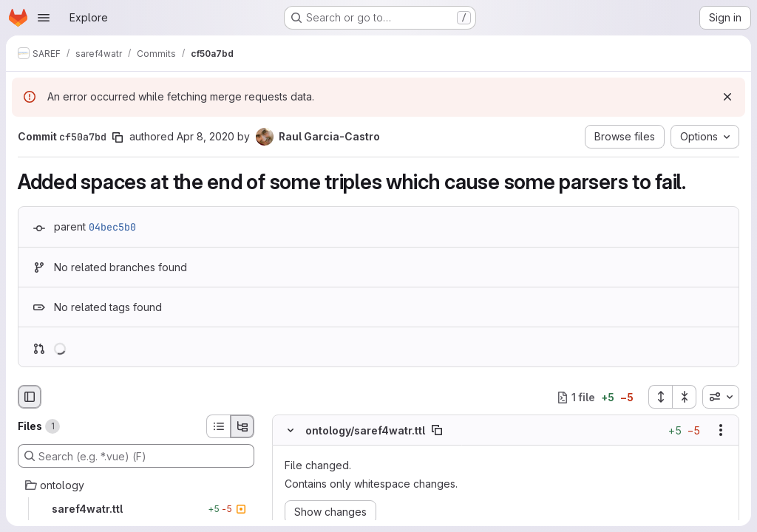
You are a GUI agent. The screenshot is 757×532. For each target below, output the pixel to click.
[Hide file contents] (291, 431)
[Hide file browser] (30, 397)
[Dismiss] (727, 97)
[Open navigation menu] (44, 18)
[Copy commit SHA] (118, 137)
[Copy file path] (437, 431)
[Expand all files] (660, 397)
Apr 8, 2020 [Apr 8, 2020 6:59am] (206, 136)
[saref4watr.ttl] (136, 509)
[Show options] (721, 431)
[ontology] (136, 485)
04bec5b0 (112, 227)
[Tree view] (242, 426)
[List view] (218, 426)
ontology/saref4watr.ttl (365, 430)
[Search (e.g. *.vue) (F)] (136, 456)
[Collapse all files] (685, 397)
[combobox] (721, 397)
